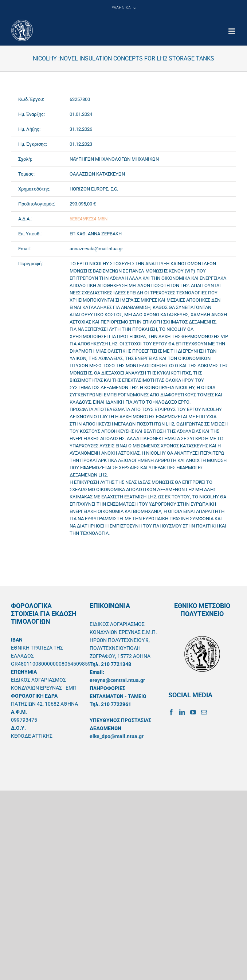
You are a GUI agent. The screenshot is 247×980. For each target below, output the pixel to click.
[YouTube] (193, 712)
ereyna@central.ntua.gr (117, 680)
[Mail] (204, 712)
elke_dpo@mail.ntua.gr (117, 736)
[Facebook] (171, 712)
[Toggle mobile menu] (232, 31)
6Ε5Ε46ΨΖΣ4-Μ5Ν (89, 219)
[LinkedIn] (182, 712)
